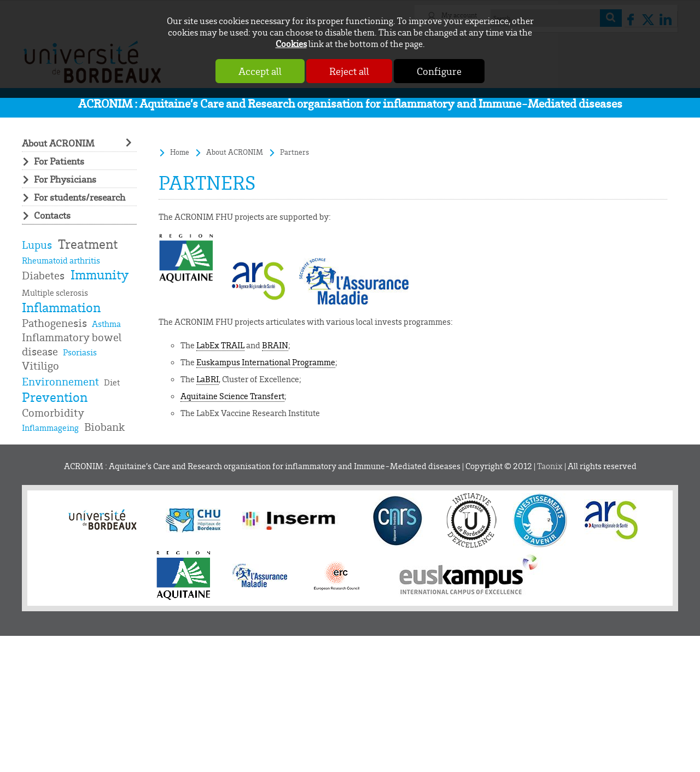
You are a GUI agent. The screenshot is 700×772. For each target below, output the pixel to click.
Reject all (349, 71)
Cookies (291, 43)
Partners (294, 152)
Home (180, 152)
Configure (439, 71)
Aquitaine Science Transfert (232, 396)
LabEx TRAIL (220, 345)
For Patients (59, 161)
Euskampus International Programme (266, 362)
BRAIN (275, 345)
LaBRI (208, 379)
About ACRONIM (58, 143)
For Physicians (65, 179)
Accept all (260, 71)
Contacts (52, 215)
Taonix (550, 466)
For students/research (80, 197)
